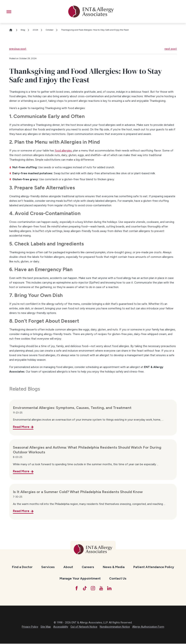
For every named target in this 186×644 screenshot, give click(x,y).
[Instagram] (93, 588)
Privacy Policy (30, 627)
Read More (21, 427)
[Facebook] (76, 588)
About (68, 567)
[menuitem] (22, 567)
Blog (23, 30)
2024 (35, 30)
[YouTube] (102, 588)
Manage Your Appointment (80, 578)
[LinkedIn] (110, 588)
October (49, 30)
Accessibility (61, 627)
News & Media (114, 567)
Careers (88, 567)
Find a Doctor (22, 567)
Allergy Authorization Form (148, 627)
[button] (9, 12)
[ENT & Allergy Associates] (91, 12)
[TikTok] (84, 588)
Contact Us (118, 578)
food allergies (63, 150)
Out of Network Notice (84, 627)
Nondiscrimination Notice (115, 627)
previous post (18, 49)
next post (171, 49)
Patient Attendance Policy (154, 567)
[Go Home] (12, 30)
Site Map (46, 627)
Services (48, 567)
